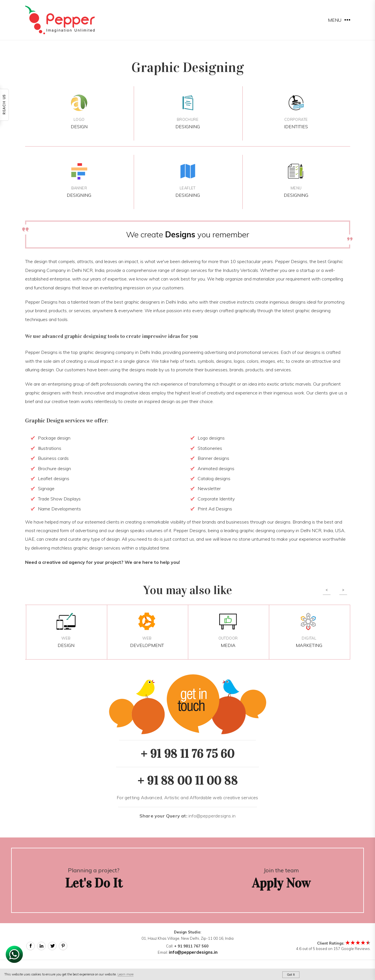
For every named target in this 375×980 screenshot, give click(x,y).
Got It (291, 975)
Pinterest (63, 946)
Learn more (125, 974)
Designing (187, 112)
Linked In (41, 946)
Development (147, 630)
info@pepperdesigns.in (187, 816)
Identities (296, 112)
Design (79, 112)
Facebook (31, 946)
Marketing (309, 630)
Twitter (52, 946)
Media (228, 630)
